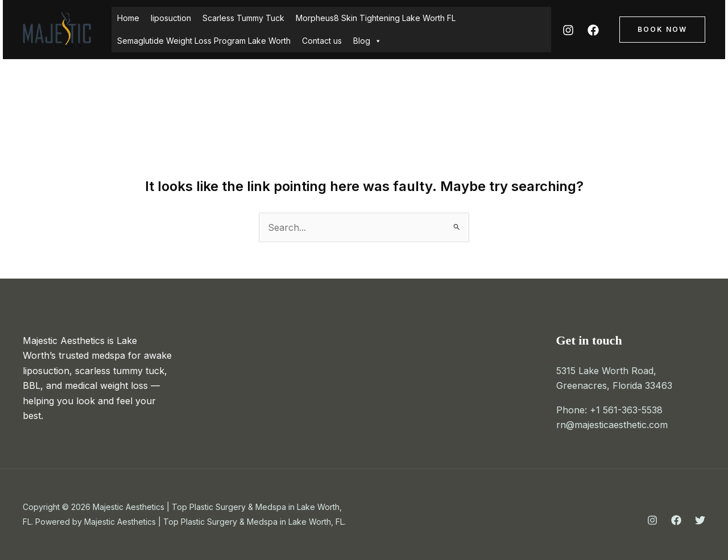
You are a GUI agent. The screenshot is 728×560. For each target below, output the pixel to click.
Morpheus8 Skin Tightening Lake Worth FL (376, 18)
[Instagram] (568, 30)
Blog (367, 41)
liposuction (171, 18)
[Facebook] (593, 30)
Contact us (322, 41)
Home (128, 18)
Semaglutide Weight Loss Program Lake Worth (204, 41)
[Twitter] (700, 520)
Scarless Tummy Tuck (243, 18)
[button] (662, 30)
